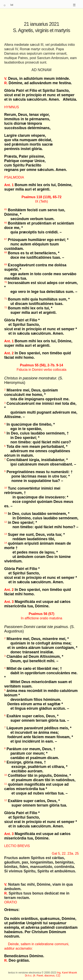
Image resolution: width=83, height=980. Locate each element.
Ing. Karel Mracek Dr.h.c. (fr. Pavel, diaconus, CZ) (51, 974)
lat (12, 5)
